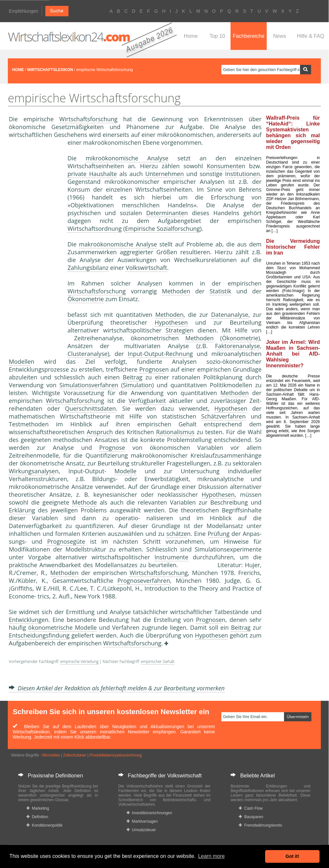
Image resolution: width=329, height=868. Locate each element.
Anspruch (100, 432)
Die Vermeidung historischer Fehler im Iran (293, 247)
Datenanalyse (230, 315)
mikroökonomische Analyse (127, 158)
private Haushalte (92, 174)
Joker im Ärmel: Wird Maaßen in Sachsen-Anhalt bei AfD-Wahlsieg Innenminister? (293, 354)
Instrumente (172, 557)
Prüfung (219, 534)
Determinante (165, 213)
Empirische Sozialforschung (162, 228)
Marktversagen (142, 821)
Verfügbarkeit (147, 401)
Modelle (20, 361)
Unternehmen (165, 174)
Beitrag (133, 377)
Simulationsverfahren (89, 385)
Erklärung (22, 510)
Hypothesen (171, 322)
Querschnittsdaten (90, 408)
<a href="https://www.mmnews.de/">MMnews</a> (35, 247)
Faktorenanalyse (238, 346)
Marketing (38, 808)
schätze (177, 534)
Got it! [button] (292, 856)
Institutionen (242, 174)
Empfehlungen (23, 11)
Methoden (176, 291)
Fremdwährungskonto (260, 825)
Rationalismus (175, 432)
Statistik (220, 291)
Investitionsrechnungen (149, 813)
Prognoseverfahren (144, 581)
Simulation (138, 385)
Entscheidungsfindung (39, 635)
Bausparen (251, 817)
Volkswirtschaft (146, 268)
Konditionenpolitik (45, 825)
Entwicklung (25, 620)
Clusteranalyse (88, 354)
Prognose (152, 369)
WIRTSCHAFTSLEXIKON (50, 70)
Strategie (178, 330)
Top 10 (217, 36)
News (279, 36)
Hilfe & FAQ (311, 36)
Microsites (51, 755)
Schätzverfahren (223, 416)
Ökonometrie (86, 299)
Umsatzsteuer (141, 830)
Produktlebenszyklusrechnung (116, 755)
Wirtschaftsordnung (95, 228)
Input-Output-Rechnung (160, 354)
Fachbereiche (249, 36)
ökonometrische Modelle (62, 627)
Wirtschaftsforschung (89, 119)
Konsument (223, 166)
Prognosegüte (66, 541)
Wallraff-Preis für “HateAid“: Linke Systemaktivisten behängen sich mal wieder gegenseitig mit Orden (293, 132)
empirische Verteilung (79, 662)
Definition (37, 817)
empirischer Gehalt (158, 662)
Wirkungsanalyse (32, 471)
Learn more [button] (211, 856)
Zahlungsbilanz (88, 268)
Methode (84, 502)
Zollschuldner (75, 755)
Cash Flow (251, 808)
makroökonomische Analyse (118, 244)
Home (191, 36)
